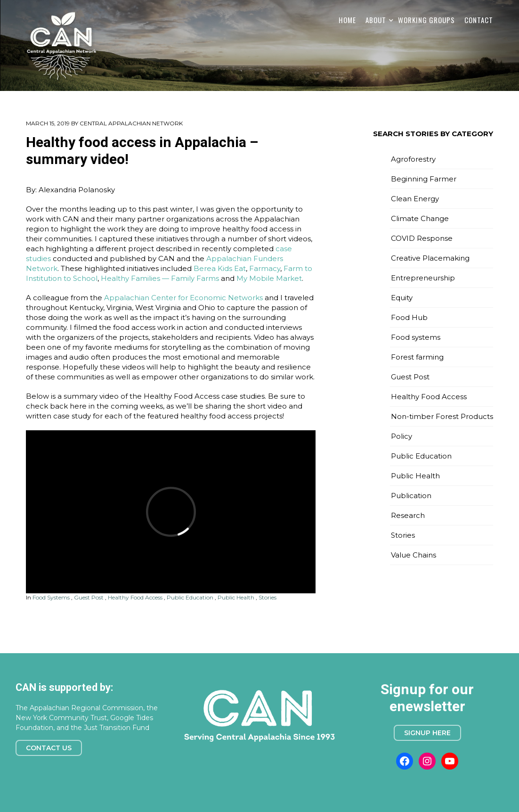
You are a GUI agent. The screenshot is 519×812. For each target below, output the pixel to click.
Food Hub (409, 317)
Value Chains (414, 555)
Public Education (190, 597)
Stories (268, 597)
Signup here (427, 733)
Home (347, 20)
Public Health (236, 597)
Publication (411, 496)
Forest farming (417, 357)
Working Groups (426, 20)
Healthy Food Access (135, 597)
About (376, 20)
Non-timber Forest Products (442, 416)
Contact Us (49, 748)
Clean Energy (415, 199)
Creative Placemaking (430, 258)
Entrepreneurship (423, 278)
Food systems (51, 597)
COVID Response (422, 238)
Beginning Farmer (424, 179)
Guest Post (89, 597)
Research (408, 515)
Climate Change (420, 218)
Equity (402, 298)
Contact (479, 20)
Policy (401, 436)
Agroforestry (413, 159)
